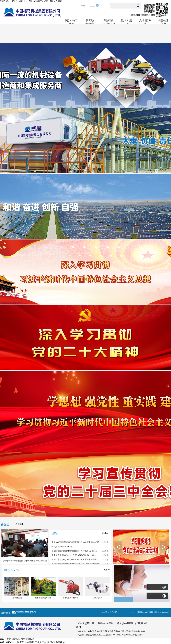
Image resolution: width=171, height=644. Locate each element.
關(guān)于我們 (71, 22)
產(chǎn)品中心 (127, 22)
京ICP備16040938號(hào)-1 (130, 635)
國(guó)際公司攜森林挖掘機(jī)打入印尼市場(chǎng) (74, 551)
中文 (83, 6)
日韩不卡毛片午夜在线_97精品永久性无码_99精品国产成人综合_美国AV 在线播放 (31, 1)
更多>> (105, 533)
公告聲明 (19, 524)
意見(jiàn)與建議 (125, 623)
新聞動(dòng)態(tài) (90, 22)
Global (92, 6)
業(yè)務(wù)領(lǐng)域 (108, 22)
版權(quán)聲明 (105, 623)
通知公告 (7, 525)
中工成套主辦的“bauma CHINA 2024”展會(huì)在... (74, 555)
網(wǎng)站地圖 (86, 623)
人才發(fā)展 (145, 22)
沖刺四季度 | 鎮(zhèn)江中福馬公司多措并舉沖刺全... (75, 560)
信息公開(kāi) (163, 22)
